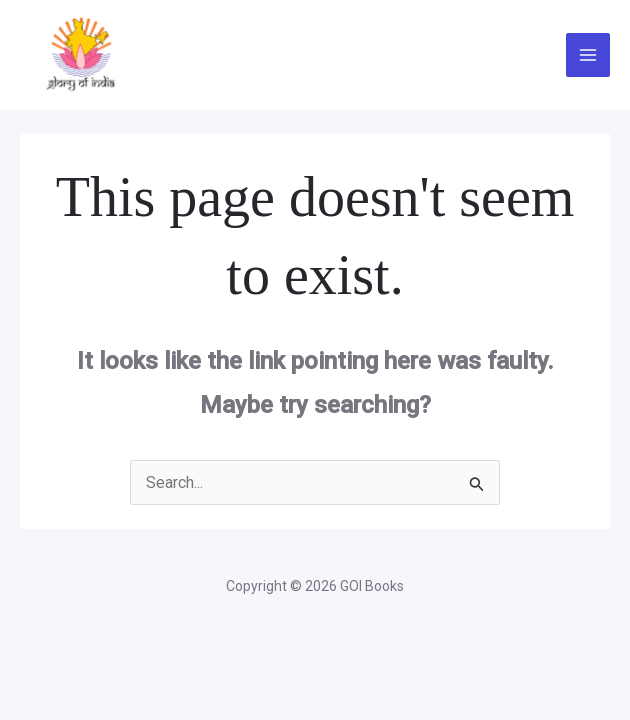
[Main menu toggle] (588, 55)
